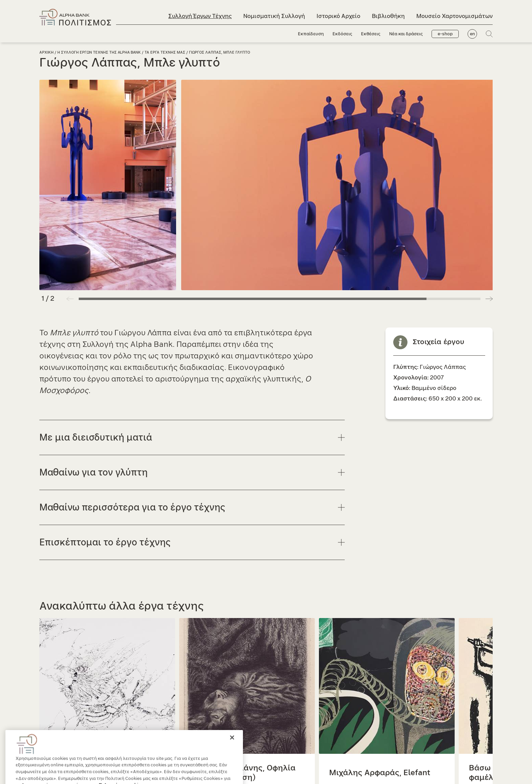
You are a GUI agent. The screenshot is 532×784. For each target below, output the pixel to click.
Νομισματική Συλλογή (274, 16)
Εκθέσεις (371, 34)
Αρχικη (46, 52)
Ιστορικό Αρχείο (338, 16)
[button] (489, 299)
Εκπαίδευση (311, 34)
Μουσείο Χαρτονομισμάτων (454, 16)
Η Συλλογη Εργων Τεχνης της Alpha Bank (99, 52)
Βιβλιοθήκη (388, 16)
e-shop (445, 34)
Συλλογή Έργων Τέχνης (200, 16)
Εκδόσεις (342, 34)
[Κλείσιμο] (232, 749)
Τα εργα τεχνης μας (165, 52)
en (472, 34)
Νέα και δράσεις (406, 34)
